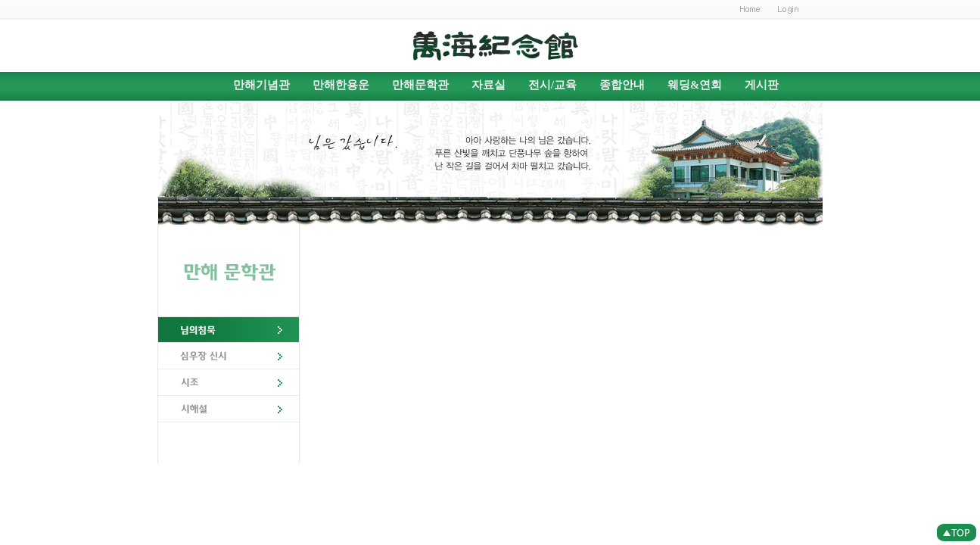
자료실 (488, 85)
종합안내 (622, 85)
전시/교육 (552, 85)
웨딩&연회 (695, 85)
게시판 (762, 85)
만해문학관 (420, 85)
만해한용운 (341, 85)
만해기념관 (261, 85)
